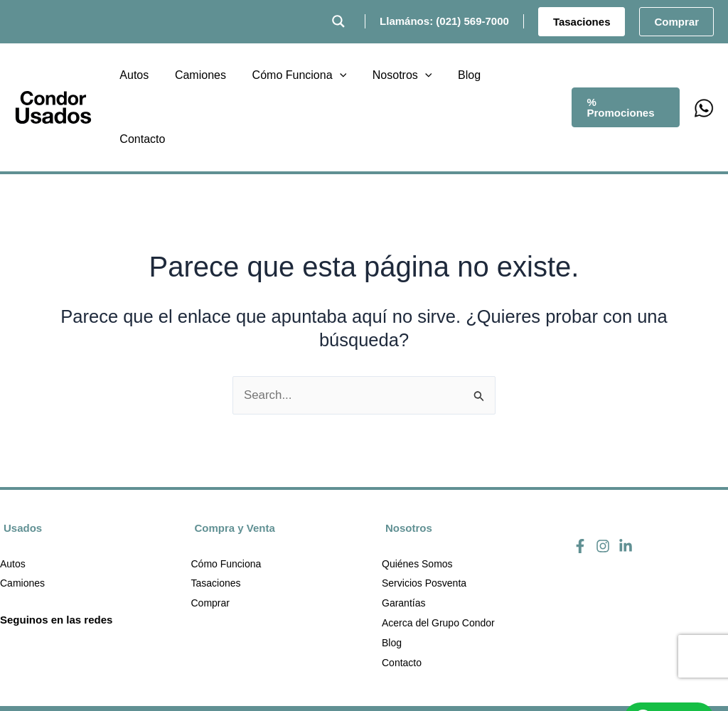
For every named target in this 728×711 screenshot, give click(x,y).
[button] (582, 22)
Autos (13, 501)
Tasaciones (216, 520)
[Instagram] (603, 482)
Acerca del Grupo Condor (438, 560)
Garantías (403, 540)
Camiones (22, 520)
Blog (392, 580)
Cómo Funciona (226, 501)
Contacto (402, 600)
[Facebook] (580, 482)
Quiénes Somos (417, 501)
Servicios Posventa (424, 520)
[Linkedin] (626, 482)
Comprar (210, 540)
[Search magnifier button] (338, 21)
